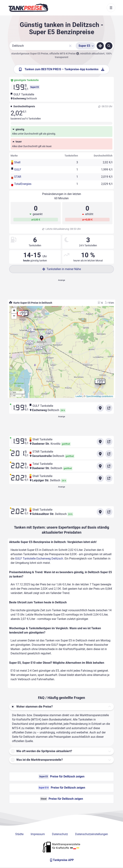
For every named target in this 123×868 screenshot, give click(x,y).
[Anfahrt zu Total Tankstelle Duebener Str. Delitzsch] (100, 466)
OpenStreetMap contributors (99, 396)
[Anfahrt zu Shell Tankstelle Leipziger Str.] (100, 478)
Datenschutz (60, 834)
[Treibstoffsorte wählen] (85, 46)
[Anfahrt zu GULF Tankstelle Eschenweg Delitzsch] (100, 408)
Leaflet (79, 396)
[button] (42, 339)
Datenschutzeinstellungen (92, 834)
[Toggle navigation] (111, 8)
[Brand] (28, 8)
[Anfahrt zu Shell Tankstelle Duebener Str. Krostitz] (100, 442)
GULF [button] (18, 170)
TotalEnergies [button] (23, 184)
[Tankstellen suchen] (109, 46)
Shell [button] (17, 162)
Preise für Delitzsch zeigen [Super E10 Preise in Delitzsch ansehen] (62, 788)
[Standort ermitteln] (100, 46)
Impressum (38, 834)
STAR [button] (18, 177)
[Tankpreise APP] (61, 860)
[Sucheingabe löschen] (70, 46)
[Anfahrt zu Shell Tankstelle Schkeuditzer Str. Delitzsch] (100, 512)
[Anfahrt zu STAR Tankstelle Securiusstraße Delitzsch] (100, 454)
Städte (19, 834)
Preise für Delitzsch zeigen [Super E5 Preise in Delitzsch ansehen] (61, 777)
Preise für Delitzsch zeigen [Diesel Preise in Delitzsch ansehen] (61, 799)
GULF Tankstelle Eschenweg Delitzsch (39, 559)
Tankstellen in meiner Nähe (62, 269)
